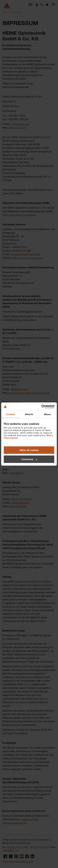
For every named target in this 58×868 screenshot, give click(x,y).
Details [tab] (29, 414)
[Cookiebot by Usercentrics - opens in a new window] (42, 407)
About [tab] (48, 414)
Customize (29, 459)
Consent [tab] (10, 414)
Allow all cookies (29, 450)
